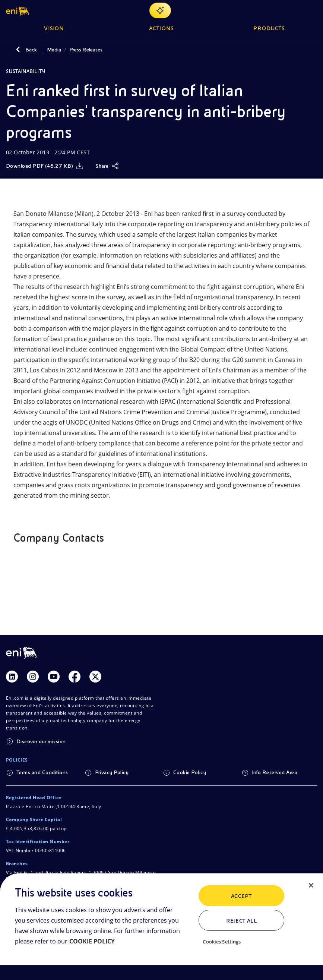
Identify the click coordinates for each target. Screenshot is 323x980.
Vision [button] (54, 28)
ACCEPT (242, 896)
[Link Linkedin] (12, 677)
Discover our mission (41, 741)
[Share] (107, 166)
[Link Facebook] (75, 677)
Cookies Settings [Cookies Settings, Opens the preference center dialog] (222, 942)
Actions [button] (161, 28)
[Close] (311, 885)
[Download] (45, 166)
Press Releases (86, 50)
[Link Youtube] (54, 677)
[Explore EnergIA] (160, 10)
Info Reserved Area (275, 772)
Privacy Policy (112, 772)
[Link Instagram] (33, 677)
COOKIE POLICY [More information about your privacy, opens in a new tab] (92, 941)
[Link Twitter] (95, 677)
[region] (161, 927)
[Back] (18, 50)
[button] (18, 10)
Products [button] (269, 28)
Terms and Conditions (42, 772)
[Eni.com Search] (295, 10)
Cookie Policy (190, 772)
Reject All (242, 921)
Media (54, 50)
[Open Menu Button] (313, 10)
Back (31, 50)
